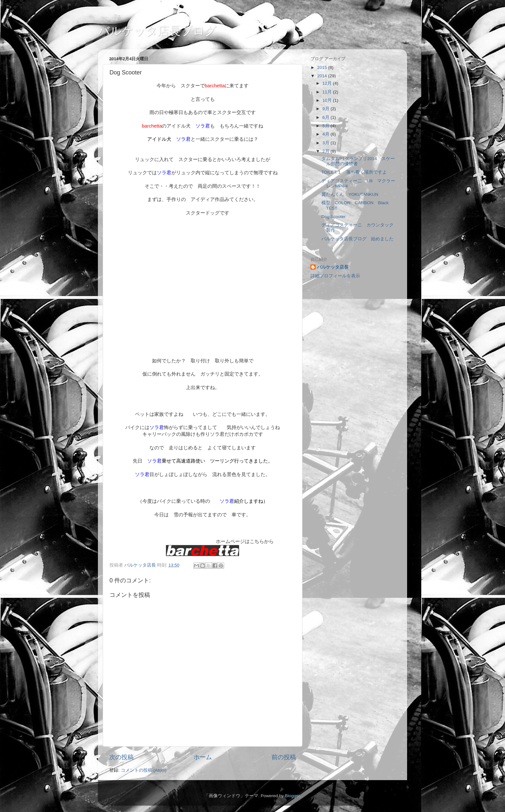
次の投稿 (121, 757)
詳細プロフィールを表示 (335, 276)
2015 (323, 67)
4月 (326, 134)
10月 (328, 100)
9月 (326, 109)
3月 (326, 143)
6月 (326, 117)
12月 (328, 83)
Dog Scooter (333, 217)
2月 (326, 151)
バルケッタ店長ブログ (157, 31)
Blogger (292, 796)
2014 (323, 76)
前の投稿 (284, 757)
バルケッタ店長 (333, 267)
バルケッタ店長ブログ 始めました (357, 239)
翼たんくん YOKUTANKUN (350, 194)
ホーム (203, 757)
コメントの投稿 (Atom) (144, 770)
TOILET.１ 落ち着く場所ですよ (354, 172)
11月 (328, 92)
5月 (326, 126)
